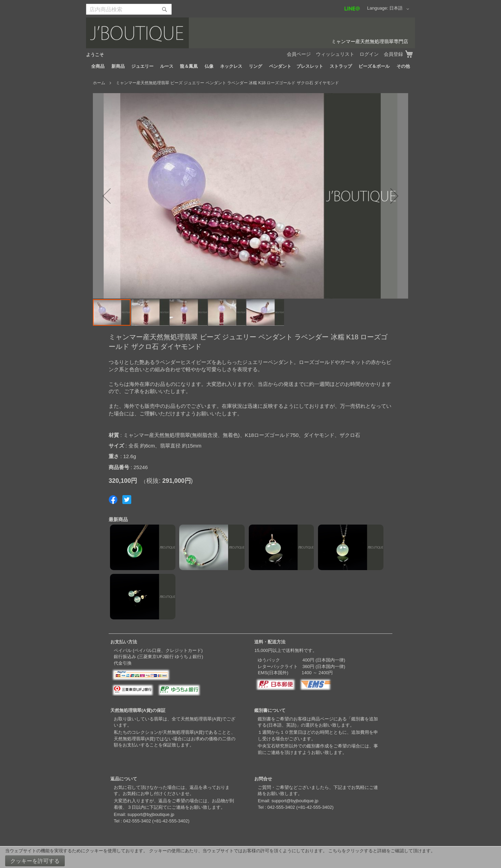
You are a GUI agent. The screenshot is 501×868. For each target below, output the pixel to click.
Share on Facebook (113, 500)
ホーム (99, 83)
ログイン (369, 54)
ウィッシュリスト (335, 54)
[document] (250, 857)
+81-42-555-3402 (171, 821)
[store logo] (250, 33)
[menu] (250, 66)
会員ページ (299, 54)
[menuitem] (98, 66)
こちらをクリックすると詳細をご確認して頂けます (380, 851)
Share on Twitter (127, 500)
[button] (400, 9)
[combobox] (129, 9)
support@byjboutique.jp (151, 814)
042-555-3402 (137, 821)
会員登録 (393, 54)
